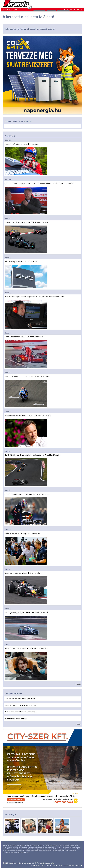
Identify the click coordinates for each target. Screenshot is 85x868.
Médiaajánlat (46, 865)
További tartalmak (13, 693)
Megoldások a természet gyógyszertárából (20, 705)
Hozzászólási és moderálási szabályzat (67, 865)
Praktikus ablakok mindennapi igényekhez (20, 699)
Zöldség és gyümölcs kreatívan (16, 718)
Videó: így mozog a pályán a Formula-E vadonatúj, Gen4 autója (28, 626)
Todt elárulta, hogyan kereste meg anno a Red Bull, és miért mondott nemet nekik (35, 312)
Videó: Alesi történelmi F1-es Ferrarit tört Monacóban (26, 352)
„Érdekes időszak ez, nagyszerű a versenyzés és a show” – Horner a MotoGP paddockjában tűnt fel (41, 198)
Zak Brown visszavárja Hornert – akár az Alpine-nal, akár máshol (28, 431)
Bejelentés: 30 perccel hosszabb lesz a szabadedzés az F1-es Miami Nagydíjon (33, 470)
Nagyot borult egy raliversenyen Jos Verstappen (26, 159)
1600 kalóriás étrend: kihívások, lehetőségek (21, 712)
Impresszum (35, 865)
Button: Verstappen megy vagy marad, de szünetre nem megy (27, 509)
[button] (81, 9)
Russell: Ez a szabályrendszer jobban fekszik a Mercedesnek (26, 237)
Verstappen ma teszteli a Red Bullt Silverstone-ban (26, 588)
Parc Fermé (10, 136)
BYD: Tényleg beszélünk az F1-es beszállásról (26, 274)
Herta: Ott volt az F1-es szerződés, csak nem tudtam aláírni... (27, 664)
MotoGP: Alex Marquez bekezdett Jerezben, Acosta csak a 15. (27, 391)
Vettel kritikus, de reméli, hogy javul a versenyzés (26, 549)
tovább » (78, 684)
